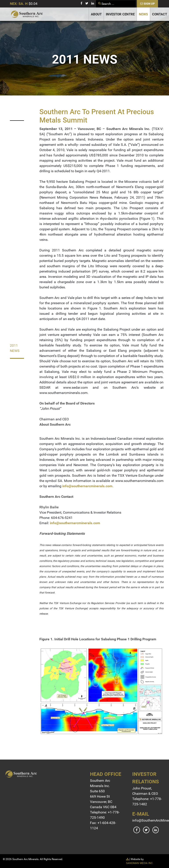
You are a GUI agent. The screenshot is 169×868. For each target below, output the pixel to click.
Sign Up (147, 4)
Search (96, 0)
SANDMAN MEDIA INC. (140, 863)
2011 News (15, 348)
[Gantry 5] (27, 14)
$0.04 (33, 4)
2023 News (15, 110)
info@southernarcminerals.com (87, 486)
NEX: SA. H (19, 4)
